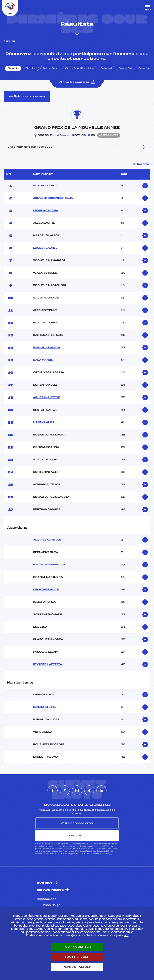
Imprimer (142, 164)
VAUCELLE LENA (45, 186)
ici (111, 854)
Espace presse (50, 890)
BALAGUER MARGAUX (49, 565)
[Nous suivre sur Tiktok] (89, 790)
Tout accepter (77, 947)
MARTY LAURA (44, 422)
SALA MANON (43, 360)
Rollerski (106, 68)
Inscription (77, 836)
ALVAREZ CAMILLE (47, 540)
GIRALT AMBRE (44, 707)
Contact (45, 883)
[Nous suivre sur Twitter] (65, 790)
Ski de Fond (51, 68)
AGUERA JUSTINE (47, 398)
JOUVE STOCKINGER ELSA (53, 198)
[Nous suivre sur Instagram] (77, 790)
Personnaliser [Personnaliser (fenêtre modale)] (77, 967)
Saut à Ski (125, 68)
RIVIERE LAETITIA (48, 664)
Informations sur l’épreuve (77, 147)
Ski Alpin (13, 68)
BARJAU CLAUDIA (47, 348)
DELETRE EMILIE (46, 590)
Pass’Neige (52, 905)
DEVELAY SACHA (46, 211)
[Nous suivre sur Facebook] (53, 790)
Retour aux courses (27, 97)
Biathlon (31, 68)
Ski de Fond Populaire (80, 68)
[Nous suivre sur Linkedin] (101, 790)
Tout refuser (77, 957)
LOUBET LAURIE (45, 248)
